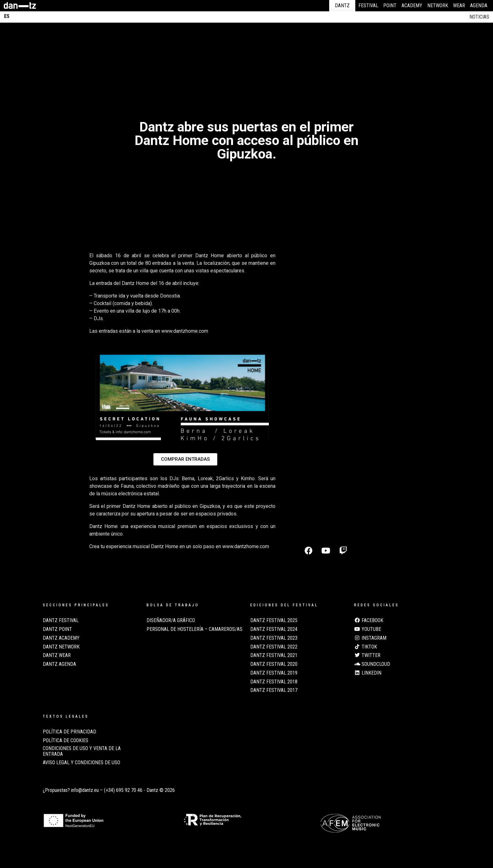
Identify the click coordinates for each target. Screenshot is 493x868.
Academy (412, 6)
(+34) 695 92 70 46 (123, 790)
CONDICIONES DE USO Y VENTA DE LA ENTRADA (82, 751)
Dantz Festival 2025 (274, 620)
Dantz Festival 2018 (274, 682)
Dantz (342, 6)
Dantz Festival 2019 (274, 673)
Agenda (479, 6)
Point (390, 6)
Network (438, 6)
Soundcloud (372, 664)
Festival (368, 6)
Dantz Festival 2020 (274, 664)
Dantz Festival (61, 620)
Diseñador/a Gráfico (171, 620)
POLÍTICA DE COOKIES (66, 741)
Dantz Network (61, 647)
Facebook (369, 620)
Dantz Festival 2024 (274, 629)
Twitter (367, 655)
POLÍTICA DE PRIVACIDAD (69, 732)
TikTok (366, 647)
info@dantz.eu (85, 790)
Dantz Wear (57, 655)
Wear (459, 6)
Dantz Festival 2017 (274, 690)
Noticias (479, 17)
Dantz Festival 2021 (274, 655)
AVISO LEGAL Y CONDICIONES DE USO (81, 763)
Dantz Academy (61, 638)
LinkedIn (368, 673)
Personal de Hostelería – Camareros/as (194, 629)
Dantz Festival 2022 (274, 647)
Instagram (370, 638)
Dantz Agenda (59, 664)
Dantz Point (57, 629)
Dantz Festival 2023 (274, 638)
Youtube (368, 629)
